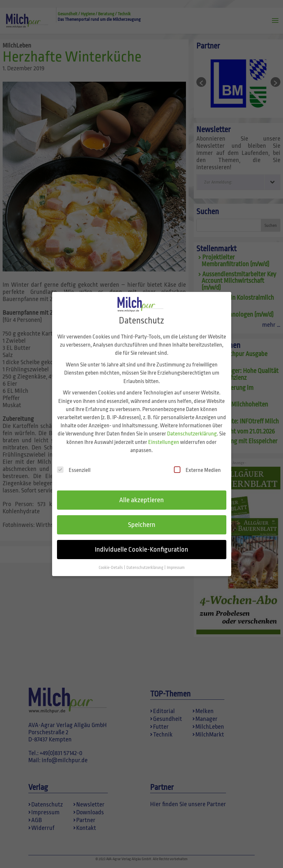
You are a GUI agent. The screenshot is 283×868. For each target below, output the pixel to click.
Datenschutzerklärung (192, 427)
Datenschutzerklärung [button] (145, 560)
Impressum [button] (176, 560)
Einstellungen (164, 435)
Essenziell (74, 463)
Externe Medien (197, 463)
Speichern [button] (142, 517)
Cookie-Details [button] (111, 560)
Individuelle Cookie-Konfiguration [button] (141, 542)
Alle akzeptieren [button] (141, 493)
